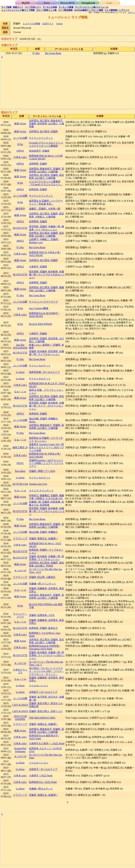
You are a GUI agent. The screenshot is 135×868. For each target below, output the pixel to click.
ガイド (18, 7)
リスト (33, 7)
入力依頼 (50, 7)
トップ (117, 10)
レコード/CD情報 (32, 24)
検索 (6, 7)
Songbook (88, 3)
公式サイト (48, 24)
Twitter (59, 24)
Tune (47, 3)
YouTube (89, 10)
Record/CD (67, 3)
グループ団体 (46, 10)
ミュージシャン (18, 10)
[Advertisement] (67, 84)
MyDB (26, 3)
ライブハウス (92, 7)
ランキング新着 (66, 7)
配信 (65, 10)
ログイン (131, 13)
